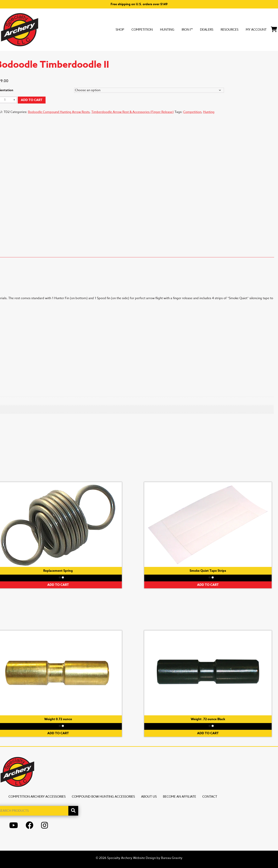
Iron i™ (166, 29)
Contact (210, 797)
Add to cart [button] (208, 585)
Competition (111, 29)
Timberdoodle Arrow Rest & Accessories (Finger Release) (133, 112)
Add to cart (32, 100)
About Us (149, 797)
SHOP (85, 29)
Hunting (142, 29)
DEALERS (189, 29)
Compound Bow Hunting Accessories (103, 797)
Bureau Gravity (172, 858)
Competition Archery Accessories (37, 797)
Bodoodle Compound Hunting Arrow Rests (59, 112)
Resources (217, 29)
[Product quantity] (6, 100)
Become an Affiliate (180, 797)
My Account (250, 29)
